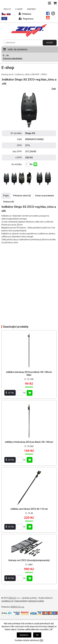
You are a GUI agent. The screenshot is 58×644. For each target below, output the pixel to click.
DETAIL (10, 393)
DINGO (44, 74)
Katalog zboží (7, 74)
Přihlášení (25, 14)
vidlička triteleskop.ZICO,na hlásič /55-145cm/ (29, 442)
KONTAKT (32, 9)
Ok (37, 635)
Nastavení (24, 635)
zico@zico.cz (7, 601)
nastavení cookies (36, 601)
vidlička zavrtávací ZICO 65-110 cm (29, 509)
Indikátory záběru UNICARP (27, 74)
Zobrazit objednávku (13, 58)
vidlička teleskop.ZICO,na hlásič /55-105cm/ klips (29, 373)
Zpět (54, 89)
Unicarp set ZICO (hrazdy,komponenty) (29, 560)
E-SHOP (19, 9)
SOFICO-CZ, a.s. (17, 607)
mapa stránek (21, 601)
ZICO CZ (7, 9)
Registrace (26, 18)
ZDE (41, 640)
